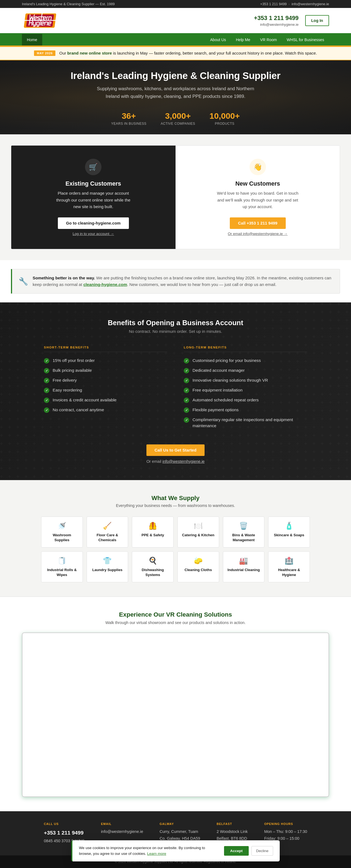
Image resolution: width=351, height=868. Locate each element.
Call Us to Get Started (176, 450)
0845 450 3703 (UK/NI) (64, 841)
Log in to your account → (93, 234)
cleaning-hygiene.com (105, 284)
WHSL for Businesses (305, 40)
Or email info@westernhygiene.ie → (258, 234)
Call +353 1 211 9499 (258, 223)
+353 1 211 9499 (273, 4)
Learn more (157, 854)
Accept (236, 851)
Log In (317, 21)
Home (32, 40)
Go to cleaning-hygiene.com (93, 223)
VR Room (269, 40)
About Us (218, 40)
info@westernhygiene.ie (310, 4)
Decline (262, 851)
